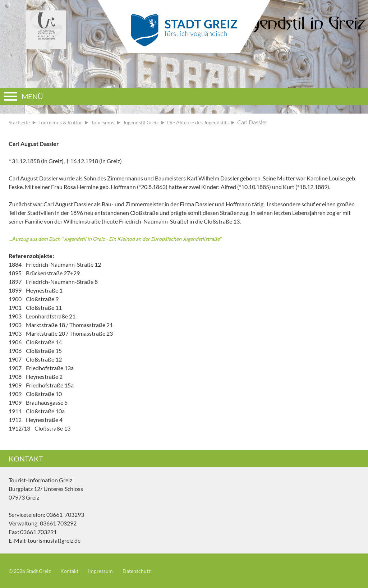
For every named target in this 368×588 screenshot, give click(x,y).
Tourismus (111, 122)
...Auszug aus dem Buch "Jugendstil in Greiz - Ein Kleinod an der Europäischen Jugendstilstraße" (126, 238)
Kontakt (76, 571)
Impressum (110, 571)
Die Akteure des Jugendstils (215, 122)
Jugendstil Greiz (152, 122)
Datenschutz (149, 571)
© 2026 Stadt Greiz (32, 571)
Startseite (21, 122)
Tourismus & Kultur (65, 122)
